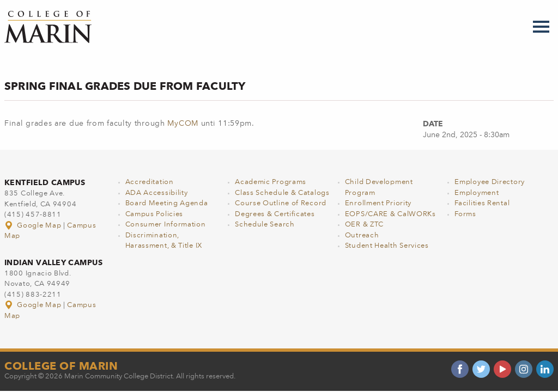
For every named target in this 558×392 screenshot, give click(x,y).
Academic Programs (271, 182)
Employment (477, 193)
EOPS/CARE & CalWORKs (390, 214)
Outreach (362, 235)
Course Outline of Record (281, 203)
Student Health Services (387, 246)
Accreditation (150, 182)
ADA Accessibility (157, 193)
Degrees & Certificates (275, 214)
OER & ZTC (364, 225)
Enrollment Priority (378, 203)
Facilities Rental (482, 203)
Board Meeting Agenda (167, 203)
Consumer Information (166, 225)
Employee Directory (490, 182)
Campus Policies (154, 214)
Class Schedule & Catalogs (282, 193)
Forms (465, 214)
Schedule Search (265, 225)
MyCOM (183, 124)
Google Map (34, 226)
